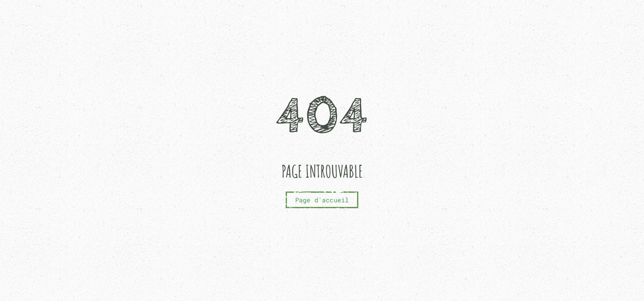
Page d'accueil (322, 200)
